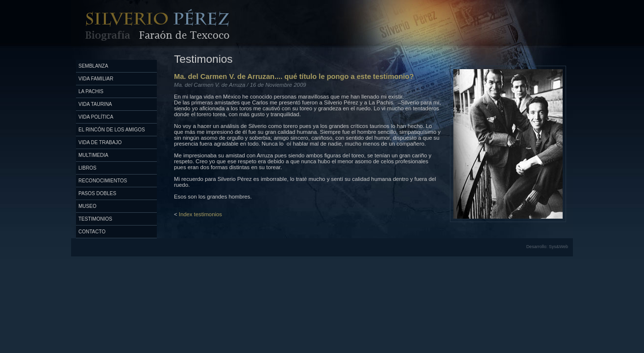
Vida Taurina (95, 104)
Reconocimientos (103, 181)
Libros (87, 168)
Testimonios (95, 219)
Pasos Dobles (97, 193)
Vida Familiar (96, 79)
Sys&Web (558, 247)
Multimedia (93, 155)
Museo (87, 206)
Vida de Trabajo (100, 142)
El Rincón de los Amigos (112, 130)
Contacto (92, 232)
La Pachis (91, 91)
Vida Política (96, 117)
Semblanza (93, 66)
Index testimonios (200, 214)
